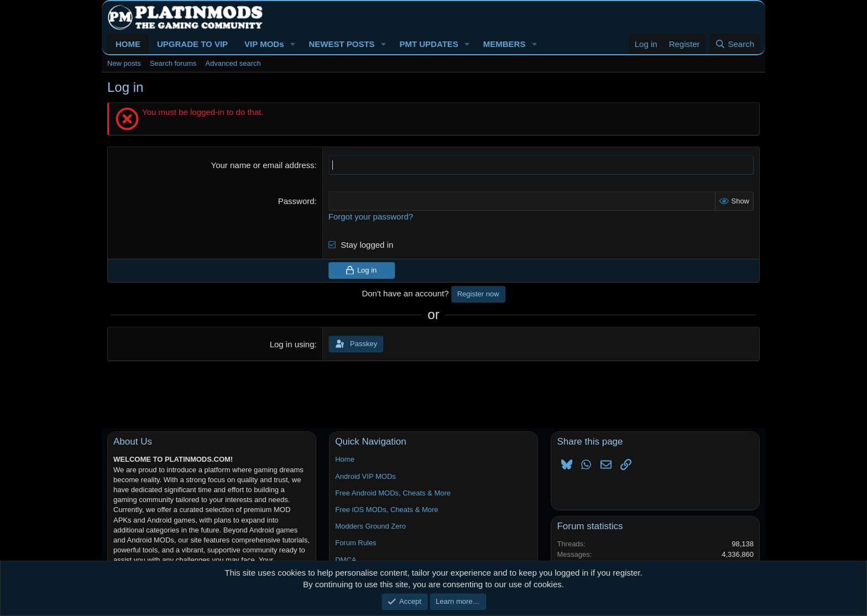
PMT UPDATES (429, 44)
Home (345, 459)
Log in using (292, 344)
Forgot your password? (371, 216)
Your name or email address (263, 165)
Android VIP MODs (365, 476)
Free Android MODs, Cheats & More (393, 493)
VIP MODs (264, 44)
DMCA (346, 560)
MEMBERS (505, 44)
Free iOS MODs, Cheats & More (387, 510)
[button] (293, 44)
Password (296, 201)
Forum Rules (356, 543)
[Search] (735, 44)
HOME (128, 44)
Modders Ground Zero (370, 526)
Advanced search (233, 63)
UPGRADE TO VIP (192, 44)
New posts (124, 63)
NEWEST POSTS (341, 44)
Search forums (173, 63)
